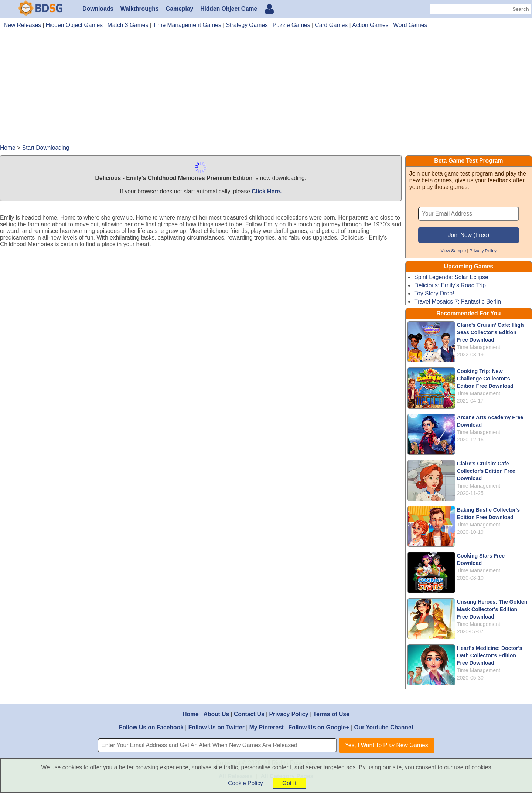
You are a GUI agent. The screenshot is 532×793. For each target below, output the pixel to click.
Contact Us (249, 714)
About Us (216, 714)
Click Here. (267, 191)
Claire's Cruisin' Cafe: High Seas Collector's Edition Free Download (490, 332)
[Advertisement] (266, 90)
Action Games (370, 25)
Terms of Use (331, 714)
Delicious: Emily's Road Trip (450, 285)
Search (521, 9)
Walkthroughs (140, 9)
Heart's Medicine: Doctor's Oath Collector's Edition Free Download (490, 655)
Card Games (331, 25)
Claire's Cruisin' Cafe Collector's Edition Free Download (486, 471)
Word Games (410, 25)
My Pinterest (267, 727)
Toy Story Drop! (434, 293)
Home (191, 714)
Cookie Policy (245, 783)
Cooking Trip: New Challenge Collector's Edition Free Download (485, 379)
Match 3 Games (128, 25)
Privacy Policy (483, 250)
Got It (289, 783)
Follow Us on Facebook (151, 727)
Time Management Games (187, 25)
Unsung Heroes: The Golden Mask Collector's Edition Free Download (492, 609)
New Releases (22, 25)
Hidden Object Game (229, 9)
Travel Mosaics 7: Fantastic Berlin (458, 301)
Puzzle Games (291, 25)
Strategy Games (247, 25)
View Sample (453, 250)
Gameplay (179, 9)
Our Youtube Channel (383, 727)
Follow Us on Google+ (319, 727)
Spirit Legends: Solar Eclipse (451, 277)
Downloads (98, 9)
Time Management (479, 347)
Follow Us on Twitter (216, 727)
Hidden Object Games (74, 25)
